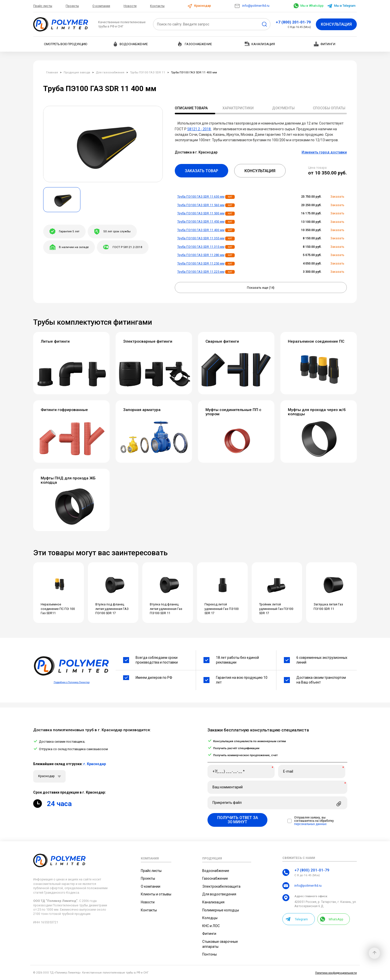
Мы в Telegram (341, 6)
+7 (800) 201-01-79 (293, 22)
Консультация (336, 24)
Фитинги (324, 44)
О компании (101, 6)
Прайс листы (43, 6)
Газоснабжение (195, 44)
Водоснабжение (130, 44)
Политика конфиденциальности (336, 973)
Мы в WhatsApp (309, 6)
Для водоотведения (219, 894)
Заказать (337, 197)
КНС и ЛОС (211, 926)
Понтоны (209, 954)
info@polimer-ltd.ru (252, 6)
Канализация (260, 44)
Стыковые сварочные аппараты (220, 944)
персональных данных (310, 824)
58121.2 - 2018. (199, 129)
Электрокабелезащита (221, 886)
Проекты (72, 6)
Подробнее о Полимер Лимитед (72, 682)
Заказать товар (201, 171)
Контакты (157, 6)
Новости (130, 6)
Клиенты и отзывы (156, 894)
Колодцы (210, 918)
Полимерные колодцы (221, 910)
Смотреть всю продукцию (66, 44)
